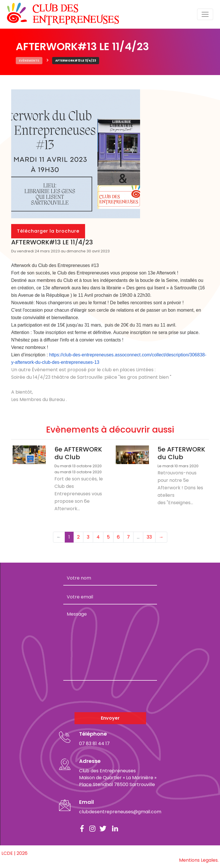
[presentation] (107, 696)
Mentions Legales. (199, 860)
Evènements (29, 61)
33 (149, 537)
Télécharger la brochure (48, 231)
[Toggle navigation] (205, 14)
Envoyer (110, 718)
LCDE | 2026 (14, 853)
